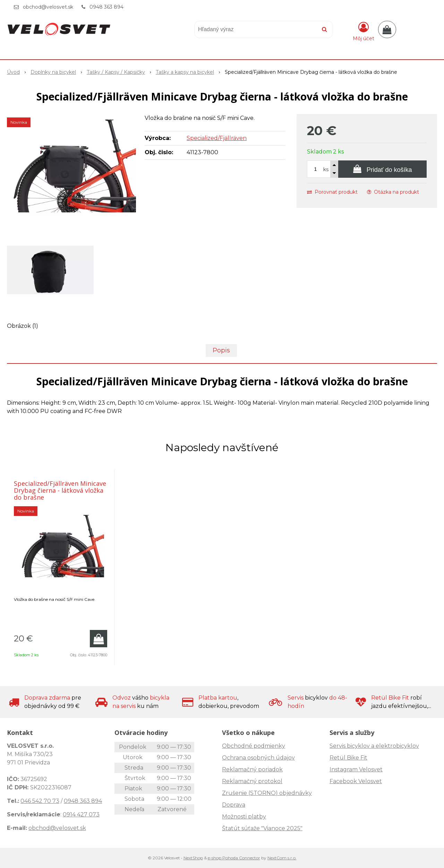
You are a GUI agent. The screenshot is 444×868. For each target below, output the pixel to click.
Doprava (234, 805)
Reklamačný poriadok (252, 769)
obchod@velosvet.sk (48, 7)
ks (326, 169)
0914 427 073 (81, 814)
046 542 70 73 (40, 801)
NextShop (193, 858)
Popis (221, 350)
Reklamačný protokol (252, 781)
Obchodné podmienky (254, 746)
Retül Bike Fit (348, 758)
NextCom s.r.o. (282, 858)
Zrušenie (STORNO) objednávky (267, 793)
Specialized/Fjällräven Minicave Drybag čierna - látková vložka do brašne (60, 490)
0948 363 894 (106, 7)
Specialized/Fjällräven (217, 138)
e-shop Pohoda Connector (234, 858)
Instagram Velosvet (356, 769)
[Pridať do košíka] (382, 169)
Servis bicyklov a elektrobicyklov (374, 746)
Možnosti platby (244, 817)
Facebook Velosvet (356, 781)
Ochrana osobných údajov (258, 758)
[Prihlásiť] (364, 31)
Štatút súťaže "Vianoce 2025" (262, 828)
